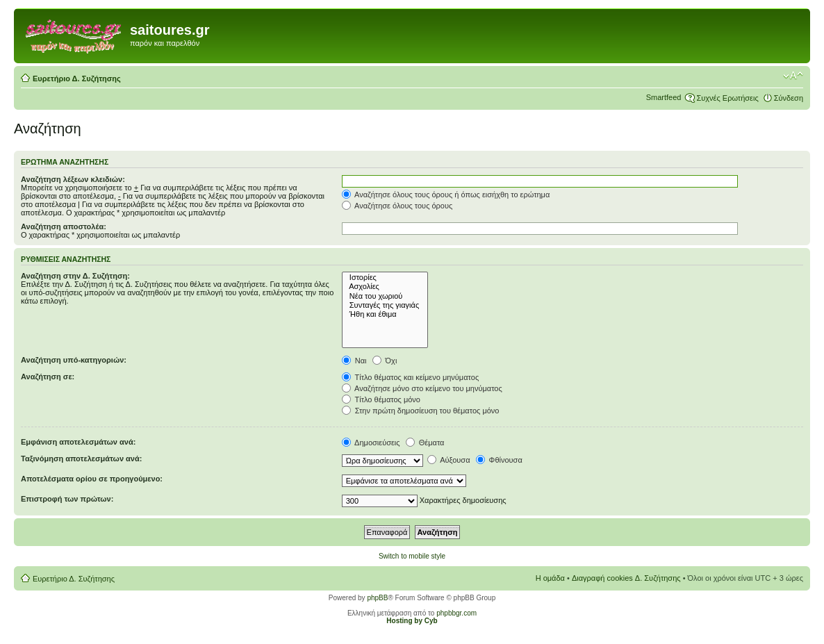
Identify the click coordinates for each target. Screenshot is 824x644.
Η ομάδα (550, 578)
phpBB (377, 598)
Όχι (385, 361)
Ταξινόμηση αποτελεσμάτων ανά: (81, 459)
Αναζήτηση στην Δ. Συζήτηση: (75, 276)
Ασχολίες (385, 287)
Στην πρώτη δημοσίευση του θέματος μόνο (421, 411)
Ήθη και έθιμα (385, 314)
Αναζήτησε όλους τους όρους (397, 206)
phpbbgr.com (456, 613)
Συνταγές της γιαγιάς (385, 305)
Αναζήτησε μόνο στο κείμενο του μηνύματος (422, 388)
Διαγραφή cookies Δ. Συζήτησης (626, 578)
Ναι (354, 361)
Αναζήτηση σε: (48, 377)
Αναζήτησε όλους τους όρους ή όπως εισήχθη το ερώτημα (446, 195)
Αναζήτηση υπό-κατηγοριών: (74, 360)
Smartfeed (664, 97)
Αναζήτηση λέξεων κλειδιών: (73, 179)
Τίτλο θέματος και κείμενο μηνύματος (411, 377)
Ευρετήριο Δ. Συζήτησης (77, 79)
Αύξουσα (449, 460)
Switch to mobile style (412, 556)
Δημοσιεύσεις (371, 443)
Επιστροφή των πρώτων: (67, 499)
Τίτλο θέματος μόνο (381, 399)
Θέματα (425, 443)
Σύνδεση (789, 98)
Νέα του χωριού (385, 296)
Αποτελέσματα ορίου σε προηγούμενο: (92, 479)
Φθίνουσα (499, 460)
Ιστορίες (385, 278)
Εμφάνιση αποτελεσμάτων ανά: (78, 442)
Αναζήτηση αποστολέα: (64, 226)
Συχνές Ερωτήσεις (727, 98)
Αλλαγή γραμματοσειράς (793, 76)
